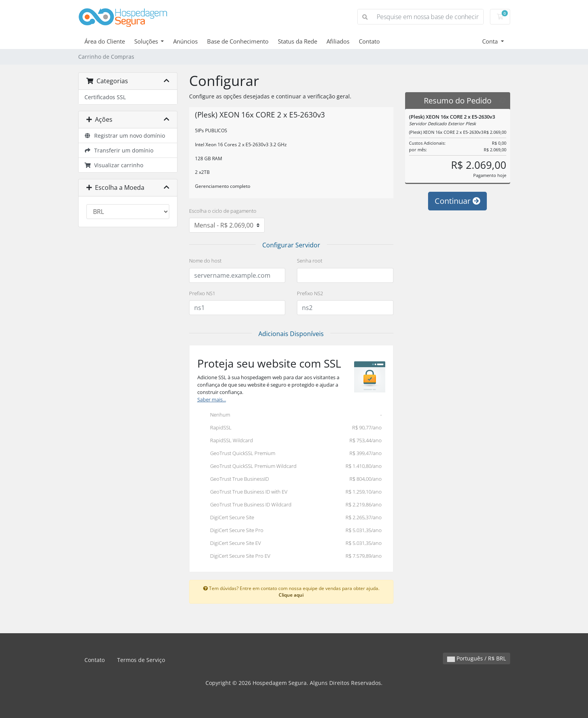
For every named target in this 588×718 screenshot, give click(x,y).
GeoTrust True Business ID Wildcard (290, 505)
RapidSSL (290, 428)
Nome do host (205, 261)
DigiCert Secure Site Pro (290, 531)
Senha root (310, 261)
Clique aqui (291, 595)
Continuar (457, 201)
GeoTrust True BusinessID (290, 480)
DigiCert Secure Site (290, 518)
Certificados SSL (105, 97)
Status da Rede (298, 41)
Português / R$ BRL (477, 658)
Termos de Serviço (141, 660)
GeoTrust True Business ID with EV (290, 492)
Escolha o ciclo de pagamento (223, 211)
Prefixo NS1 (202, 293)
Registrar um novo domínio (125, 136)
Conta (491, 41)
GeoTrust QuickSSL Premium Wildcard (290, 467)
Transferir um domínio (119, 150)
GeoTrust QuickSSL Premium (290, 454)
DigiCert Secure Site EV (290, 544)
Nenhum (290, 415)
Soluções (147, 41)
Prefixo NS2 (310, 293)
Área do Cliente (105, 41)
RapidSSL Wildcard (290, 441)
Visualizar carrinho (114, 165)
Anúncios (185, 41)
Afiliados (338, 41)
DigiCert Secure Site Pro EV (290, 557)
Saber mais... (212, 400)
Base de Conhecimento (238, 41)
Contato (369, 41)
